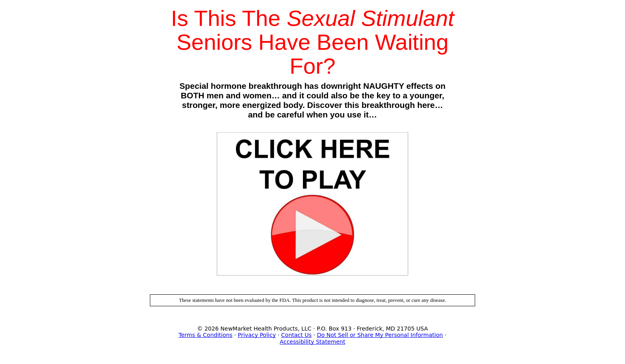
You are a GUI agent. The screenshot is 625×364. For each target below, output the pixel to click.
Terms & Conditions (205, 335)
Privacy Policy (257, 335)
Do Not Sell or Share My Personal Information (380, 335)
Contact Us (296, 335)
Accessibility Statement (312, 342)
